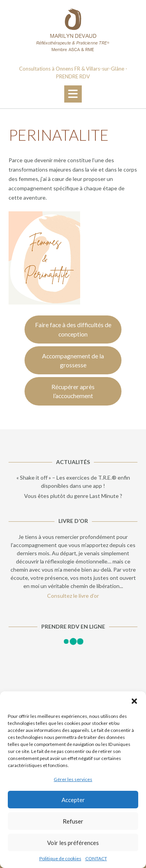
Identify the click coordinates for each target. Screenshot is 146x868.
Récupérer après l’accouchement (73, 391)
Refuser (73, 821)
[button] (134, 701)
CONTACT (96, 858)
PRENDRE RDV (73, 76)
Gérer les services (73, 779)
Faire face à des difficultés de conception (73, 329)
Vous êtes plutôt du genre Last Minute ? (73, 496)
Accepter (73, 800)
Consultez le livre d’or (73, 596)
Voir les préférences (73, 843)
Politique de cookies (60, 858)
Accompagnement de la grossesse (73, 360)
